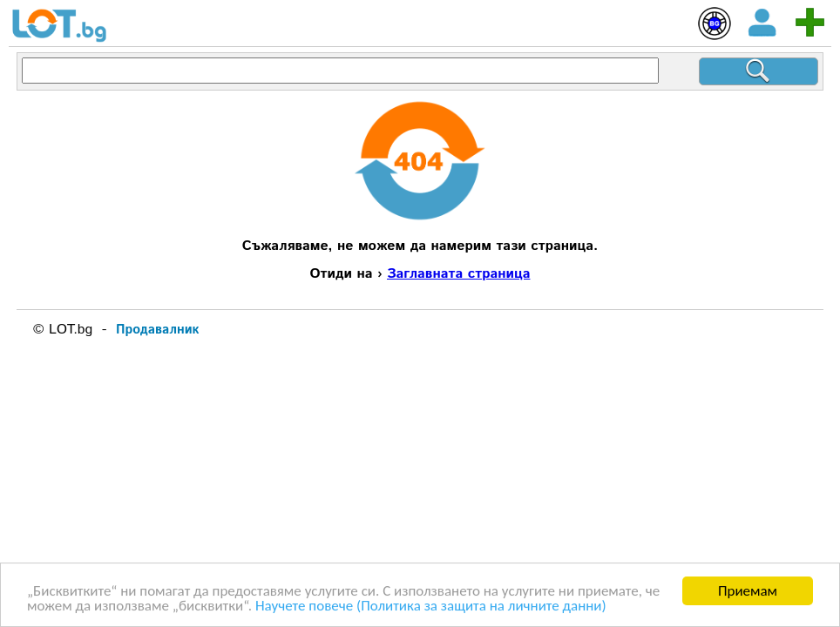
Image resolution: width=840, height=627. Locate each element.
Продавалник (158, 330)
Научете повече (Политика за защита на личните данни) (431, 607)
